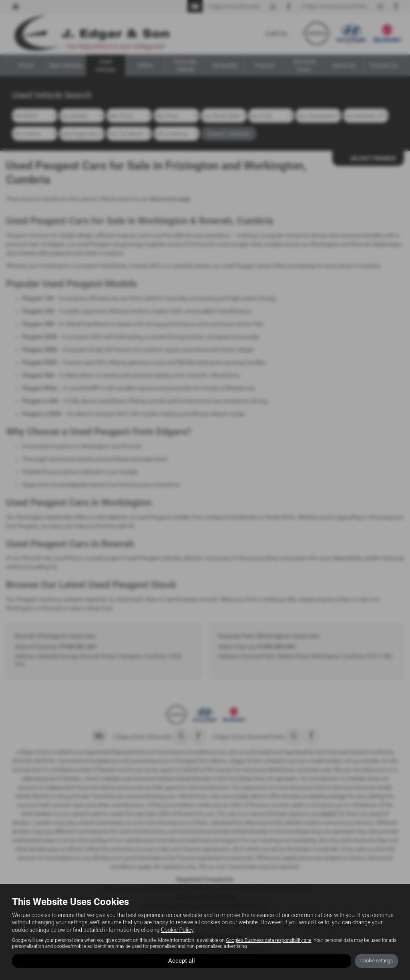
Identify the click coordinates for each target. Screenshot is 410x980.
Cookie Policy (177, 929)
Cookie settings (377, 960)
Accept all (182, 960)
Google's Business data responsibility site (269, 940)
